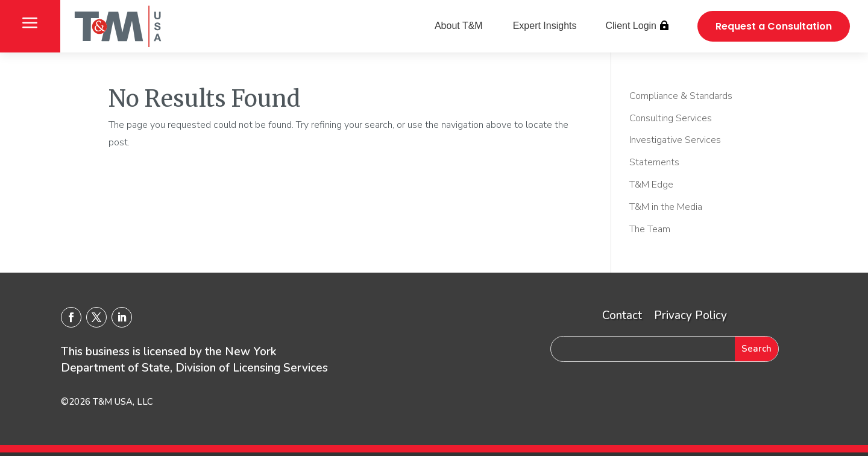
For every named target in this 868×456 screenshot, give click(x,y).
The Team (650, 229)
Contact (622, 315)
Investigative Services (675, 140)
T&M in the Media (666, 207)
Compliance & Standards (681, 96)
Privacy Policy (690, 315)
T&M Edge (651, 185)
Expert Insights (545, 26)
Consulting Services (671, 118)
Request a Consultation (774, 26)
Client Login (631, 26)
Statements (654, 162)
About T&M (459, 26)
